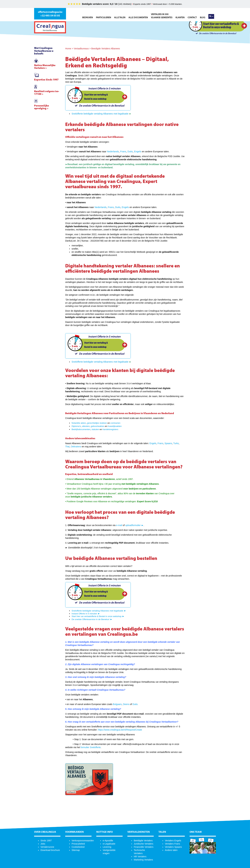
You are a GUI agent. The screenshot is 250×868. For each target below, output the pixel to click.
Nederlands (113, 152)
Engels (138, 152)
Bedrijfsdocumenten (81, 429)
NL (211, 16)
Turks (176, 443)
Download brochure (50, 850)
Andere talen (171, 850)
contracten (115, 423)
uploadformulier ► (134, 525)
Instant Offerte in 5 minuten (85, 614)
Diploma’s (76, 426)
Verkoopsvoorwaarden (83, 841)
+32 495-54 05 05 (50, 16)
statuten (95, 429)
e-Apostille (108, 841)
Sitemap (76, 850)
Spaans (168, 443)
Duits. (135, 704)
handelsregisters (110, 429)
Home (68, 49)
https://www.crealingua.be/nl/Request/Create (120, 730)
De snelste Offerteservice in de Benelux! (91, 619)
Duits (130, 152)
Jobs (43, 844)
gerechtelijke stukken (97, 423)
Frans (123, 152)
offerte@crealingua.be (50, 12)
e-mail (119, 525)
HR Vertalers (140, 857)
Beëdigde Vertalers (143, 841)
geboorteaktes (98, 426)
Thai (67, 447)
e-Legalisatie (109, 844)
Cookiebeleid (78, 847)
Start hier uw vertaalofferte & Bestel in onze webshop (97, 616)
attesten (86, 426)
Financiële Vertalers (144, 847)
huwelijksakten (115, 426)
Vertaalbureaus (81, 49)
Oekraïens (76, 447)
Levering (107, 847)
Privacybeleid (78, 844)
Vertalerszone (47, 847)
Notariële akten (79, 423)
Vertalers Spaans (173, 847)
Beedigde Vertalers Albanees (106, 49)
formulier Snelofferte (91, 747)
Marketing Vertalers (143, 860)
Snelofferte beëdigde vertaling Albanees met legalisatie (100, 114)
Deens (126, 704)
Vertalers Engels (173, 841)
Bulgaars (117, 704)
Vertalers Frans (172, 844)
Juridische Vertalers (143, 844)
